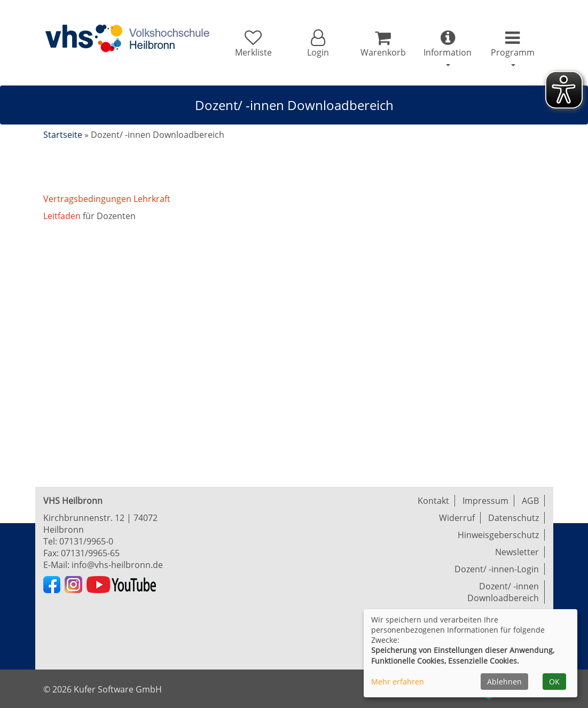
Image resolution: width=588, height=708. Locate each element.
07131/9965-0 (86, 541)
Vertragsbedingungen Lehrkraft (107, 199)
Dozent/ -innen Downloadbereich (503, 592)
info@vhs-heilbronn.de (117, 565)
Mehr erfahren (398, 682)
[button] (318, 44)
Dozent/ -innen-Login (497, 569)
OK (554, 682)
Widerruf (457, 518)
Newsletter (517, 552)
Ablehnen (504, 682)
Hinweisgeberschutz (498, 535)
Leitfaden (63, 216)
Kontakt (433, 501)
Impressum (485, 501)
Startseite (63, 135)
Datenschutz (513, 518)
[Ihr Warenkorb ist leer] (383, 44)
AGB (530, 501)
